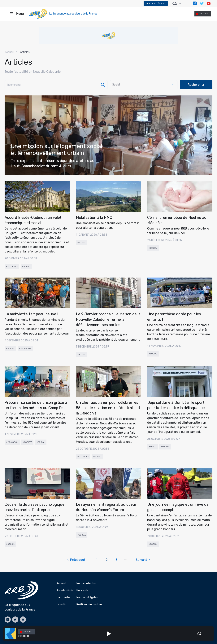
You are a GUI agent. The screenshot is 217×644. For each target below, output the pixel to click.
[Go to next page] (141, 560)
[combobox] (144, 85)
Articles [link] (25, 52)
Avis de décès (65, 590)
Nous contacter (86, 583)
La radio (61, 605)
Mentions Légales (87, 597)
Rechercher (196, 85)
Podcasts (82, 590)
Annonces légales (156, 3)
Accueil (9, 52)
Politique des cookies (89, 605)
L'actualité (63, 597)
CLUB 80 (24, 636)
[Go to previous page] (78, 560)
